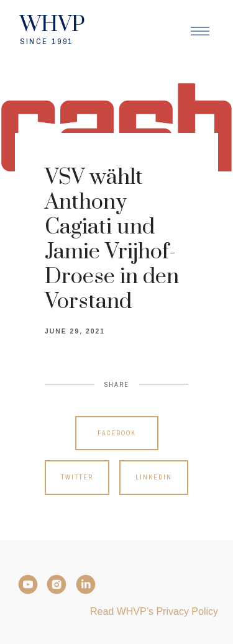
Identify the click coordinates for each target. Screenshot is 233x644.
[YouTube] (28, 584)
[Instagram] (57, 584)
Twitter (77, 477)
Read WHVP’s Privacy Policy (154, 611)
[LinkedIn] (86, 584)
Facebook (117, 433)
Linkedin (154, 477)
